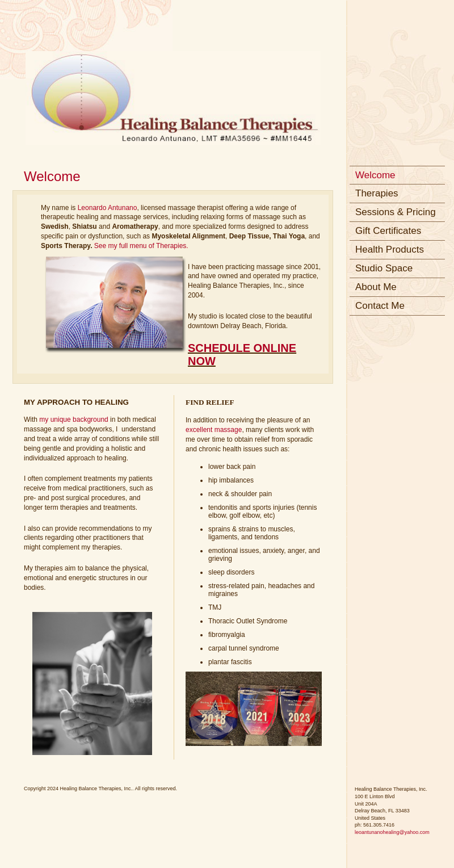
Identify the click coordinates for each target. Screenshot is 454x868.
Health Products (390, 250)
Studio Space (384, 268)
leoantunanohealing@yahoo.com (392, 832)
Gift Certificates (388, 231)
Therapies (377, 193)
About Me (376, 287)
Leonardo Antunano (108, 208)
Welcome (375, 175)
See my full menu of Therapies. (142, 246)
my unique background (73, 420)
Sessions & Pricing (396, 212)
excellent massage (214, 430)
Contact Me (380, 306)
